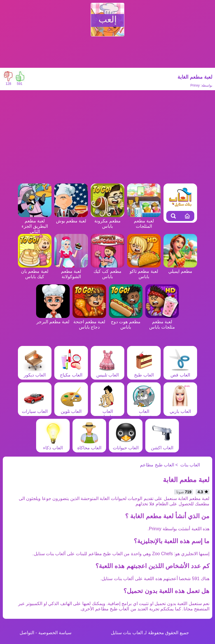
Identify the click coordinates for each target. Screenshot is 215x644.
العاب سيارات (35, 409)
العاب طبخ (144, 372)
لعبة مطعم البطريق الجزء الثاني (35, 224)
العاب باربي (180, 409)
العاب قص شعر (180, 375)
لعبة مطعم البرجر (53, 319)
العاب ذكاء (53, 445)
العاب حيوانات (126, 445)
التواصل (27, 633)
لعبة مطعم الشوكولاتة (71, 271)
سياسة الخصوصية (55, 633)
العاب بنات (190, 465)
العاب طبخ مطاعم (157, 465)
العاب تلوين (71, 409)
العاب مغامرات (107, 411)
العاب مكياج (71, 372)
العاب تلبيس (107, 372)
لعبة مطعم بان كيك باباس (35, 271)
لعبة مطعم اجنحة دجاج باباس (89, 322)
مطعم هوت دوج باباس (126, 322)
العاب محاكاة (89, 445)
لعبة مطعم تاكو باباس (144, 271)
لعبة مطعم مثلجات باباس (162, 322)
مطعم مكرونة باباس (107, 221)
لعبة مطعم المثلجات (144, 221)
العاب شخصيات (144, 411)
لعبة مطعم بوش (71, 218)
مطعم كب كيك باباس (107, 271)
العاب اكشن (162, 445)
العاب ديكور (35, 372)
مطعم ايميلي (180, 269)
